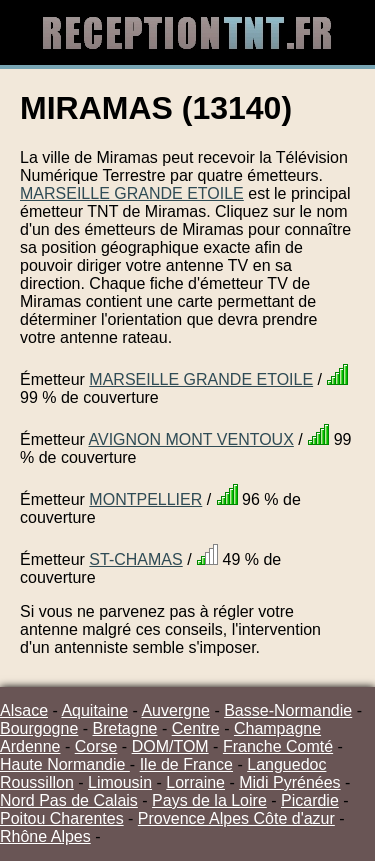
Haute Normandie (65, 764)
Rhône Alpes (45, 836)
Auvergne (175, 710)
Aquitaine (94, 710)
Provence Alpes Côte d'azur (236, 818)
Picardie (310, 800)
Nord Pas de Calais (69, 800)
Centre (196, 728)
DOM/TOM (170, 746)
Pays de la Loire (209, 800)
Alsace (24, 710)
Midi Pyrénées (289, 782)
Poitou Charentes (62, 818)
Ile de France (186, 764)
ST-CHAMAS (135, 559)
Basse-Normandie (288, 710)
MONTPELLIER (145, 499)
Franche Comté (278, 746)
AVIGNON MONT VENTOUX (190, 439)
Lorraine (195, 782)
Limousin (120, 782)
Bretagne (125, 728)
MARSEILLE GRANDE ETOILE (132, 193)
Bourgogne (39, 728)
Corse (96, 746)
